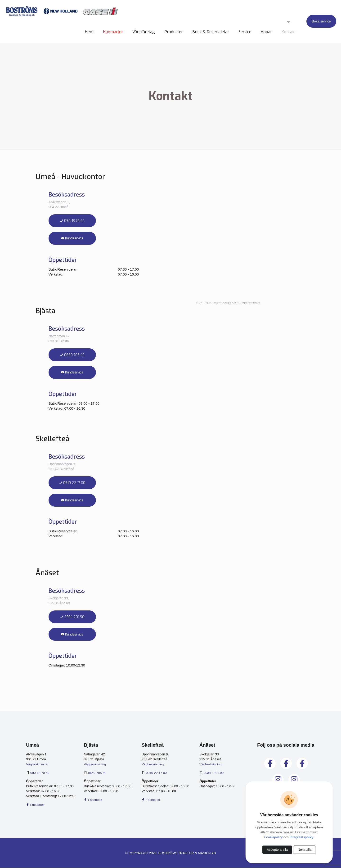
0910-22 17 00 (72, 483)
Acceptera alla (277, 850)
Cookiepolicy (274, 837)
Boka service (321, 21)
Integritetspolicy (301, 837)
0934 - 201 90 (214, 773)
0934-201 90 (72, 617)
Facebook (35, 805)
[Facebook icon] (171, 861)
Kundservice (72, 239)
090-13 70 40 (72, 221)
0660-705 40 (72, 355)
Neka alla (305, 850)
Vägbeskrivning (37, 764)
